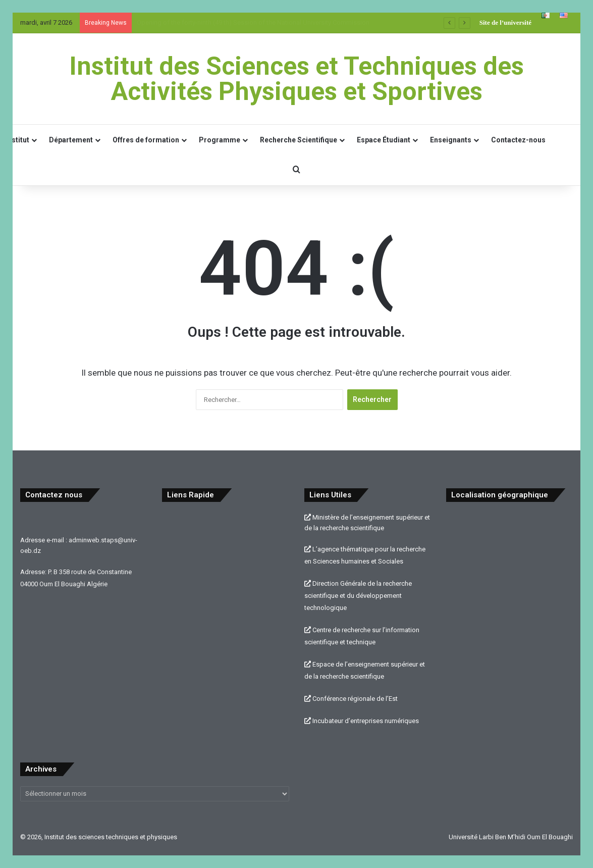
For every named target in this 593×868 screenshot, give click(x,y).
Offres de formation (146, 140)
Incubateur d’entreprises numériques (362, 721)
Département (71, 140)
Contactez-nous (518, 140)
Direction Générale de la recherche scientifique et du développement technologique (358, 596)
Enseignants (451, 140)
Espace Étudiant (384, 140)
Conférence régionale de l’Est (351, 699)
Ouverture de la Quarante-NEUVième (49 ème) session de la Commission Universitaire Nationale (275, 22)
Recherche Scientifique (299, 140)
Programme (220, 140)
